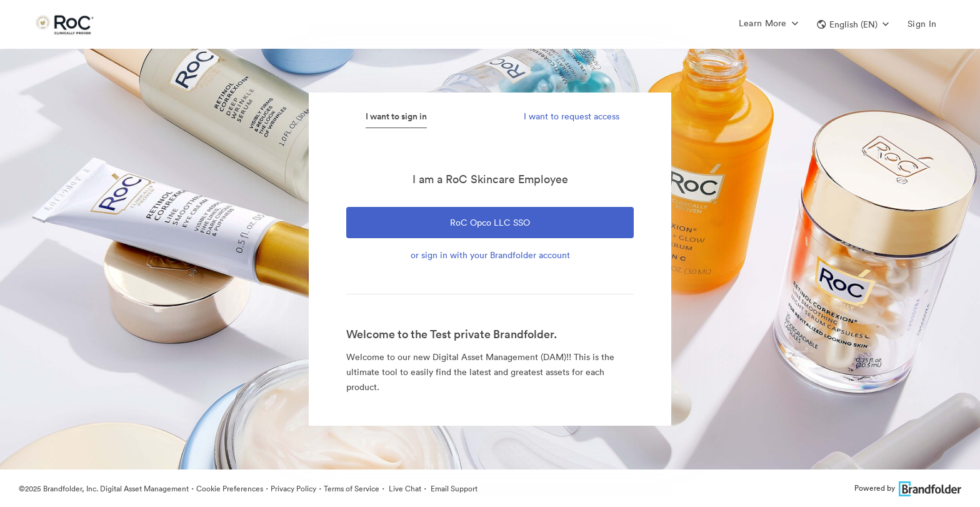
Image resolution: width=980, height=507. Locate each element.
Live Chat (404, 489)
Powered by (908, 488)
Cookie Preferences (230, 489)
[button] (853, 24)
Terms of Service (352, 489)
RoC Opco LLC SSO (490, 223)
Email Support (453, 489)
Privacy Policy (293, 489)
